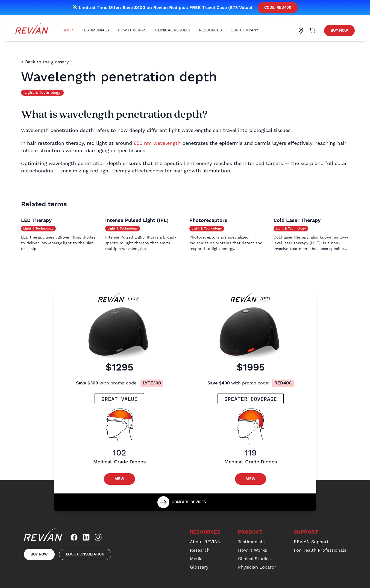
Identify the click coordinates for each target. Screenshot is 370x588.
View (120, 479)
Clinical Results (173, 30)
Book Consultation (85, 554)
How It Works (132, 30)
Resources (210, 30)
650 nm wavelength (157, 143)
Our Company (244, 30)
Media (196, 559)
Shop (68, 30)
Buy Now (339, 31)
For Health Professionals (320, 550)
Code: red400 (278, 8)
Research (200, 550)
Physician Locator (257, 567)
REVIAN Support (311, 542)
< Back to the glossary (45, 62)
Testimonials (95, 30)
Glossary (199, 567)
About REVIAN (205, 542)
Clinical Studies (254, 559)
